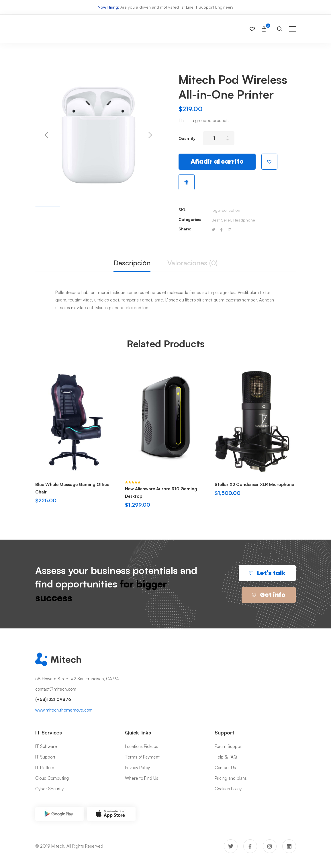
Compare (187, 182)
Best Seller (221, 220)
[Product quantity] (219, 138)
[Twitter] (213, 230)
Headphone (244, 220)
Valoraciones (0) (192, 263)
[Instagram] (270, 846)
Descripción (132, 263)
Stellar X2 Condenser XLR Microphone (254, 484)
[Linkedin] (229, 230)
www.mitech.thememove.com (64, 710)
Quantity (187, 138)
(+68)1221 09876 (53, 699)
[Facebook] (222, 230)
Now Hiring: (108, 7)
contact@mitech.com (56, 689)
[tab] (132, 263)
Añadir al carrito (217, 161)
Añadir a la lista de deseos (269, 162)
